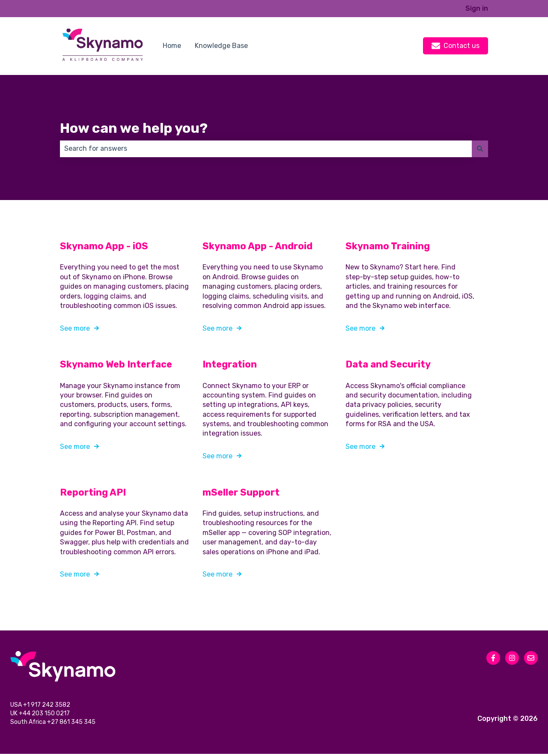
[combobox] (266, 149)
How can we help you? (134, 128)
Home (172, 46)
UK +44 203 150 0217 (41, 715)
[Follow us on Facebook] (493, 658)
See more (75, 328)
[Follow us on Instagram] (512, 658)
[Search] (480, 149)
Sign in (477, 8)
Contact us (456, 46)
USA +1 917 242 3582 (41, 706)
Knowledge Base (221, 46)
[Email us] (531, 658)
